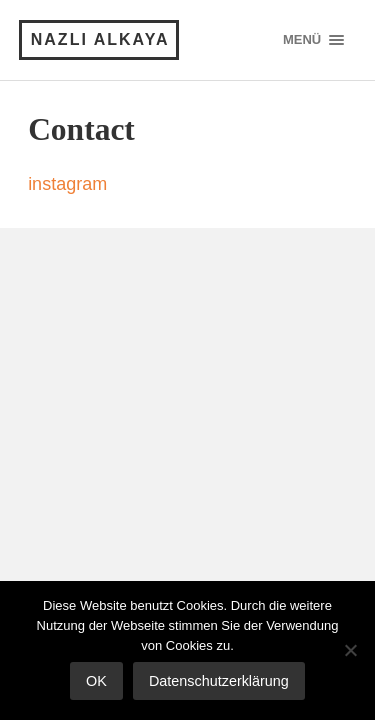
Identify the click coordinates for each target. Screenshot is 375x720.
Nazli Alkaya (100, 39)
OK (96, 681)
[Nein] (350, 650)
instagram (67, 184)
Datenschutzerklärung (219, 681)
